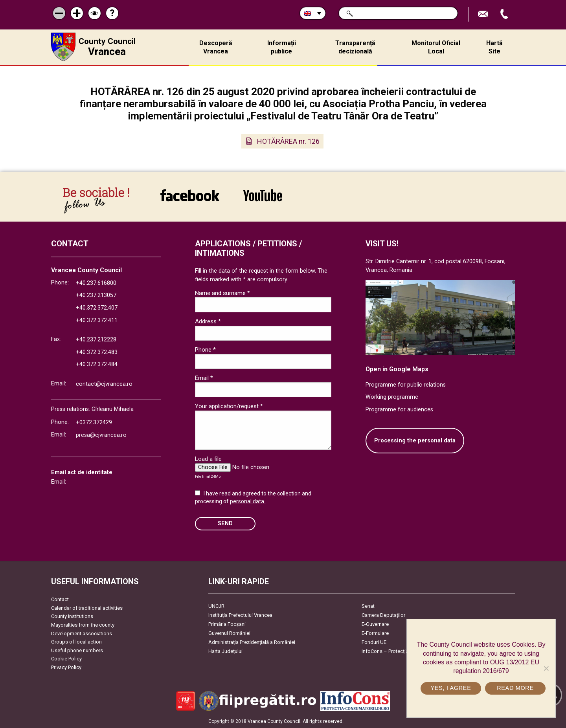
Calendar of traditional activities (87, 608)
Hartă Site (494, 47)
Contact (60, 599)
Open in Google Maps (397, 369)
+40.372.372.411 (97, 320)
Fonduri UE (374, 642)
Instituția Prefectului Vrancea (240, 615)
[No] (546, 668)
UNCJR (216, 606)
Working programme (392, 397)
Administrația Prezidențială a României (252, 642)
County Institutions (72, 616)
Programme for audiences (399, 410)
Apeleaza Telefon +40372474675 (505, 14)
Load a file (208, 459)
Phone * (205, 350)
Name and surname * (222, 293)
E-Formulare (375, 633)
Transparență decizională (355, 47)
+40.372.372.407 (97, 308)
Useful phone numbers (77, 650)
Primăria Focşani (227, 624)
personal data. (248, 501)
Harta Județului (225, 651)
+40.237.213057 (96, 295)
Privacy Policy (66, 667)
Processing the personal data (415, 441)
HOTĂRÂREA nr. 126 (288, 141)
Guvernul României (229, 633)
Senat (368, 606)
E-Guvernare (375, 624)
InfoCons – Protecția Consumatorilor (403, 651)
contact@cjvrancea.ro (104, 384)
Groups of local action (76, 642)
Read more (515, 688)
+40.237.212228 (96, 340)
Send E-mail (484, 14)
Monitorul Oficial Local (436, 47)
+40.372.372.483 (97, 352)
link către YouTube (263, 195)
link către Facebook (190, 195)
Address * (208, 321)
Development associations (82, 634)
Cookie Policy (66, 659)
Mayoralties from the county (83, 625)
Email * (204, 378)
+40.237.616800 (96, 283)
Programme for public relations (406, 385)
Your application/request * (229, 406)
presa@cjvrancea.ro (101, 435)
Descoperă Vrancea (216, 47)
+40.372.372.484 (97, 364)
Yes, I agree (451, 688)
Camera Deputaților (383, 615)
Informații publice (282, 47)
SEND (225, 524)
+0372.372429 (94, 423)
